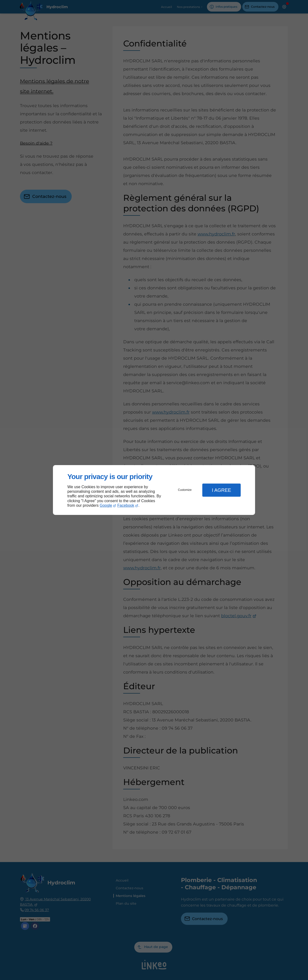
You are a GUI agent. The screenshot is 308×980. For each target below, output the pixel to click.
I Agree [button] (221, 490)
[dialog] (154, 490)
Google (106, 505)
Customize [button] (185, 490)
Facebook (126, 505)
